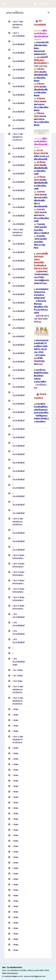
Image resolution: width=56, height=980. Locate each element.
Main (16, 709)
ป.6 (42, 316)
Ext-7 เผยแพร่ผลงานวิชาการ (18, 25)
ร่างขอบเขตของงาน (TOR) (41, 276)
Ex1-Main (18, 681)
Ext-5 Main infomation (18, 557)
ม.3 (40, 319)
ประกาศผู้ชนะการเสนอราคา (41, 282)
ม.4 (41, 66)
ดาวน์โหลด (41, 385)
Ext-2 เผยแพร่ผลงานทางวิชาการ (18, 137)
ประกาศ (43, 271)
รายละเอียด (40, 422)
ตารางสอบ (41, 355)
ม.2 (36, 319)
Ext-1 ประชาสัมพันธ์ (19, 34)
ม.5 (35, 322)
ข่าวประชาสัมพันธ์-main (19, 662)
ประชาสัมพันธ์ (19, 44)
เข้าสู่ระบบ (44, 4)
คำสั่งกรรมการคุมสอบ (39, 361)
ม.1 (36, 66)
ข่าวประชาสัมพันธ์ (19, 616)
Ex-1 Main (18, 670)
